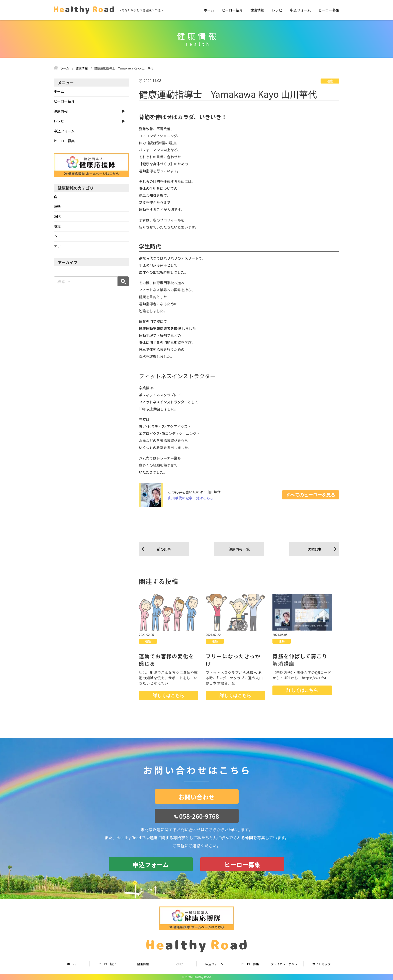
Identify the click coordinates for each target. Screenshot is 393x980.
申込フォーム (300, 10)
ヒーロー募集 (329, 10)
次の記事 (314, 549)
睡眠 (57, 216)
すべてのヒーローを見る (311, 495)
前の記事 (164, 549)
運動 (330, 81)
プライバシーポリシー (286, 964)
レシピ (277, 10)
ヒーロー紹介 (232, 10)
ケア (57, 246)
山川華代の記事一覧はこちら (191, 498)
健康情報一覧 (239, 549)
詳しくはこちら (168, 696)
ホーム (209, 10)
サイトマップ (322, 964)
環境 (57, 226)
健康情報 (257, 10)
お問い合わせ (197, 797)
